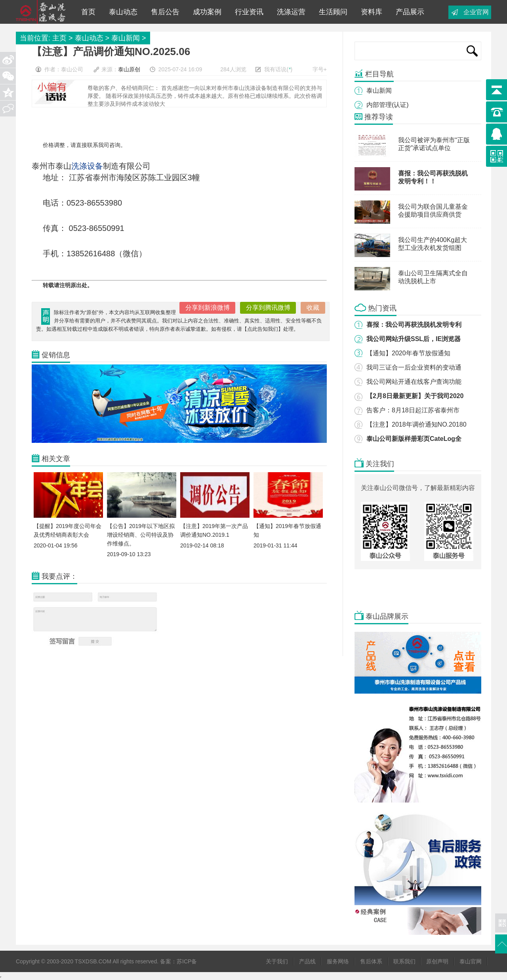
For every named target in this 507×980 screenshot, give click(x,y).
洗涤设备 (87, 166)
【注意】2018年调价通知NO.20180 (416, 424)
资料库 (370, 12)
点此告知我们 (263, 329)
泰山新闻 (126, 38)
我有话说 (275, 69)
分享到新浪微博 (208, 308)
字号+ (320, 69)
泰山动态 (121, 12)
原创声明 (437, 961)
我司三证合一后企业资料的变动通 (414, 367)
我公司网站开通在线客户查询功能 (414, 382)
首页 (88, 12)
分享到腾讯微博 (268, 308)
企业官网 (476, 12)
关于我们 (277, 961)
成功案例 (205, 12)
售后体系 (371, 961)
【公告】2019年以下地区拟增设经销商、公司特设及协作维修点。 (141, 535)
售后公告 (163, 12)
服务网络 (338, 961)
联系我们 (404, 961)
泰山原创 (129, 69)
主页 (59, 38)
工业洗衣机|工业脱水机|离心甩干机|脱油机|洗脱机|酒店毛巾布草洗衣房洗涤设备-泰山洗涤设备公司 (43, 12)
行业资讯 (247, 12)
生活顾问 (331, 12)
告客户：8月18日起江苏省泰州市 (413, 410)
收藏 (313, 308)
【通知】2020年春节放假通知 (408, 353)
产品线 (307, 961)
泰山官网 (471, 961)
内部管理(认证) (388, 105)
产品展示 (408, 12)
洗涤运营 (289, 12)
